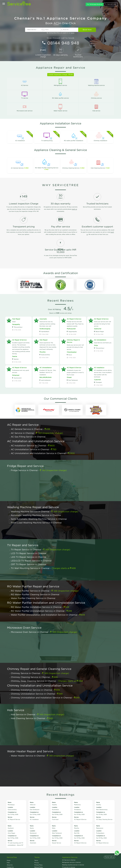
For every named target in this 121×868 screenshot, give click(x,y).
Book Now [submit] (87, 30)
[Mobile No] (69, 30)
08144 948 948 (63, 43)
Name (10, 803)
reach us (74, 209)
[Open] (4, 5)
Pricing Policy (38, 865)
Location (10, 807)
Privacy (37, 863)
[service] (34, 30)
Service (10, 817)
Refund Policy (39, 867)
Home (9, 861)
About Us (10, 865)
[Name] (52, 30)
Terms (36, 861)
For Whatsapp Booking (95, 6)
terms (73, 33)
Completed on (12, 812)
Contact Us (10, 867)
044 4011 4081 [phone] (111, 6)
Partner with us (110, 857)
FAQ (8, 863)
